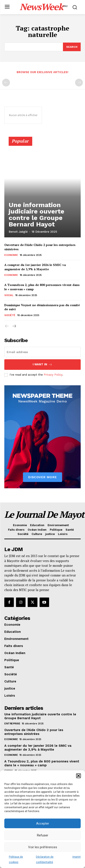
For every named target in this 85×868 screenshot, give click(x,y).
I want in (42, 365)
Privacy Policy (53, 375)
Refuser (43, 835)
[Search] (72, 47)
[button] (79, 776)
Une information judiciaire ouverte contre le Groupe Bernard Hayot (36, 214)
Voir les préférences (43, 847)
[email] (42, 352)
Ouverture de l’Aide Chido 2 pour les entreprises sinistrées (34, 732)
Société (10, 315)
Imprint (77, 857)
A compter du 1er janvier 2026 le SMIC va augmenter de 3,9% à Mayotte (35, 267)
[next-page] (14, 326)
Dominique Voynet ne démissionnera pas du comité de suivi (42, 307)
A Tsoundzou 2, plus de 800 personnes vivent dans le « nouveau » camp (42, 763)
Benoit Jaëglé (18, 232)
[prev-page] (6, 83)
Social (9, 295)
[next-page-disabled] (79, 83)
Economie (11, 255)
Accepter (43, 823)
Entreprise (12, 724)
